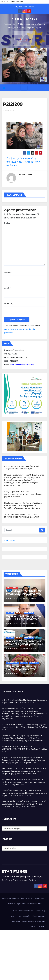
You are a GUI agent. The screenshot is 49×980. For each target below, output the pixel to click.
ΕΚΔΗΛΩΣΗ (24, 663)
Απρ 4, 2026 (13, 673)
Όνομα (8, 273)
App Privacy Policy (26, 911)
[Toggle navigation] (24, 88)
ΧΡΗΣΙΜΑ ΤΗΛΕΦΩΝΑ (37, 927)
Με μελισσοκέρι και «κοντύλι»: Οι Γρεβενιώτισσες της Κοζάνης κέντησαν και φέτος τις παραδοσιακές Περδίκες (23, 782)
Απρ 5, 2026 (13, 648)
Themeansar (37, 904)
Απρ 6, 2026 (13, 598)
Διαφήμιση (42, 916)
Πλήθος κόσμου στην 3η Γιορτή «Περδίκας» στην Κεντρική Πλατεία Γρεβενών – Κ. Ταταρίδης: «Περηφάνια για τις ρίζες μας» (23, 506)
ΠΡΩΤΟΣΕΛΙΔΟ (29, 613)
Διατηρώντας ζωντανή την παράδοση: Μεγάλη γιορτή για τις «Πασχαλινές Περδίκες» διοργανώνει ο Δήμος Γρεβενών (24, 793)
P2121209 (13, 104)
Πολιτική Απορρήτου (29, 921)
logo (44, 911)
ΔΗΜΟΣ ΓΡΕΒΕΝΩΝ (12, 663)
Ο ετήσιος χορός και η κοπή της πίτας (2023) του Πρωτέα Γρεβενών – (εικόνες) (24, 162)
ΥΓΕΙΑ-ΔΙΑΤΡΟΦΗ (12, 588)
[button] (45, 88)
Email (8, 288)
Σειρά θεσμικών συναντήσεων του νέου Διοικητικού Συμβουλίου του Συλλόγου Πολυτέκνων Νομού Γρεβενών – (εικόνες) (24, 804)
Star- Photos (16, 916)
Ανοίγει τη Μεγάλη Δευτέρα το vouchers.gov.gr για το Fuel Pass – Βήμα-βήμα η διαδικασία (23, 494)
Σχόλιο (8, 223)
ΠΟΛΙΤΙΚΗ (19, 613)
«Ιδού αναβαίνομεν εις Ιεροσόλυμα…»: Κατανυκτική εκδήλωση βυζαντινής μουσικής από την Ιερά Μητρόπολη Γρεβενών (24, 771)
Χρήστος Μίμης (27, 174)
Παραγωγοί (16, 921)
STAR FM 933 (24, 19)
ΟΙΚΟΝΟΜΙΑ (10, 613)
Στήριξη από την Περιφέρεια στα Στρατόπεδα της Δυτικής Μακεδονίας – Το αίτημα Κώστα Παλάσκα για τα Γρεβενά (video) (23, 760)
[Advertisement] (24, 954)
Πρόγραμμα (41, 921)
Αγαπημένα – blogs (30, 916)
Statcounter (10, 540)
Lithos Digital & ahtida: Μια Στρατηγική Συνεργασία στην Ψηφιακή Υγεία (24, 594)
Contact (37, 911)
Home (15, 911)
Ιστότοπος (8, 303)
